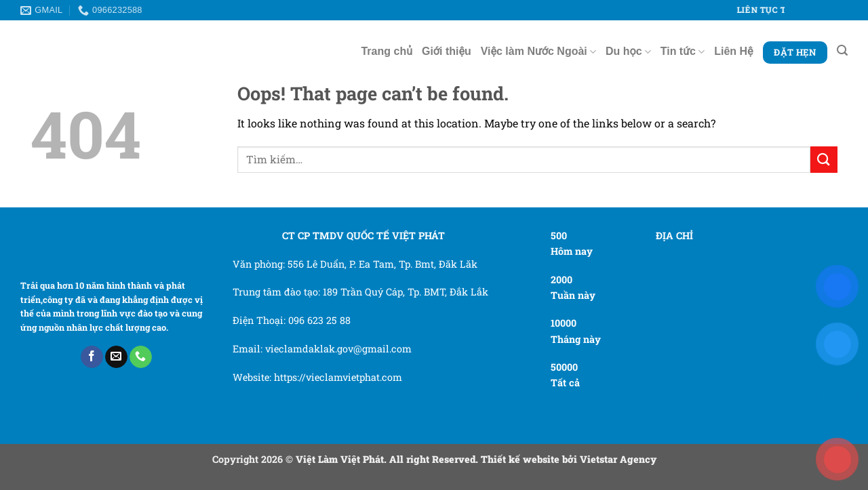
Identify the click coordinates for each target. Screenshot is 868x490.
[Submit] (824, 160)
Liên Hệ (733, 51)
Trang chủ (387, 51)
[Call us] (141, 357)
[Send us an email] (116, 357)
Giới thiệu (447, 51)
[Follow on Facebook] (92, 357)
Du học (628, 52)
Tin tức (683, 52)
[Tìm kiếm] (842, 50)
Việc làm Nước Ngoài (538, 52)
